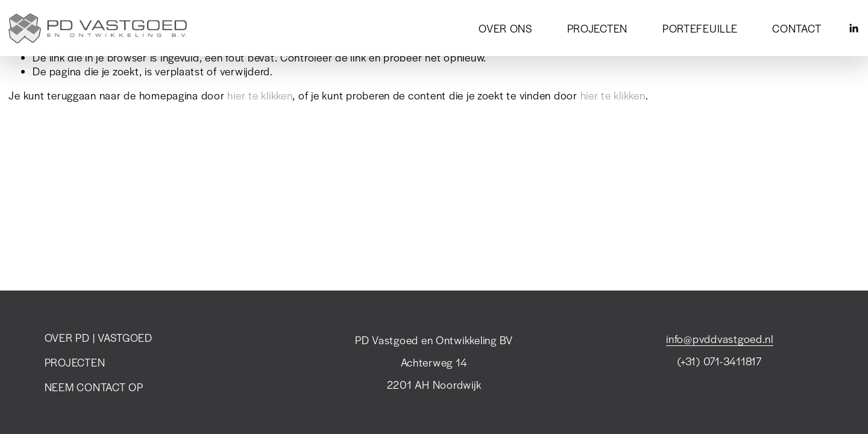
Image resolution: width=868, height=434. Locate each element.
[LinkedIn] (854, 28)
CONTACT (797, 28)
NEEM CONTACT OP (94, 387)
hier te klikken (260, 95)
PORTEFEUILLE (700, 28)
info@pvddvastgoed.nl (720, 339)
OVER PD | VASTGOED (99, 338)
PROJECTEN (598, 28)
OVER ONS (505, 28)
